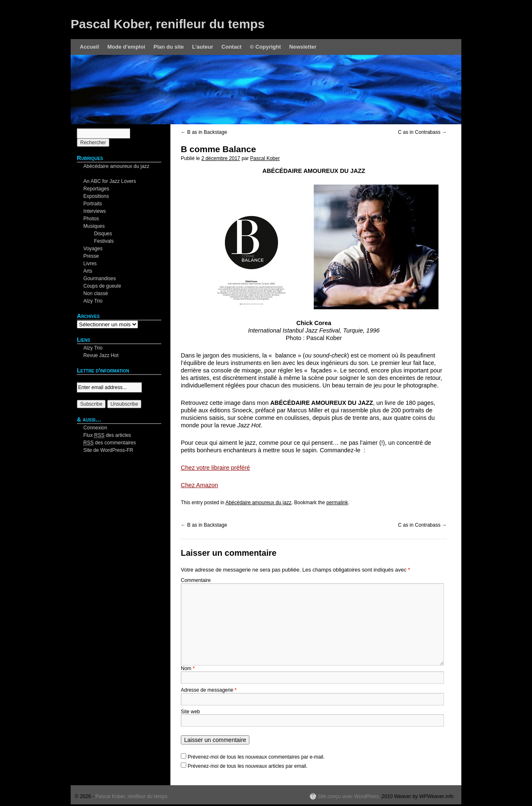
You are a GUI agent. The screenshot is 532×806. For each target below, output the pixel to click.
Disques (103, 234)
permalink (337, 503)
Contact (232, 47)
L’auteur (203, 47)
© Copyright (265, 47)
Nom (188, 668)
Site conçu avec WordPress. (349, 796)
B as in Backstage (204, 132)
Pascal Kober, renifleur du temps (168, 24)
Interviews (95, 211)
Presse (91, 256)
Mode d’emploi (126, 47)
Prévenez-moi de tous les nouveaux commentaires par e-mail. (256, 757)
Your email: (89, 379)
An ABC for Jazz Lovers (110, 181)
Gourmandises (100, 279)
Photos (91, 219)
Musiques (94, 226)
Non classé (96, 293)
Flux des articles (107, 435)
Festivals (104, 241)
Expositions (96, 196)
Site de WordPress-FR (108, 450)
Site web (190, 712)
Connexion (95, 428)
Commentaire (196, 580)
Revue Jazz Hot (101, 355)
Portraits (93, 204)
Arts (88, 271)
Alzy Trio (93, 301)
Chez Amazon (199, 485)
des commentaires (110, 443)
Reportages (96, 189)
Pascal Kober (265, 158)
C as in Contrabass (422, 132)
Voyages (93, 249)
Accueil (89, 47)
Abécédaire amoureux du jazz (258, 503)
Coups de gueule (102, 286)
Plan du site (169, 47)
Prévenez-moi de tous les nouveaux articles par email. (248, 766)
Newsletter (303, 47)
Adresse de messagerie (209, 690)
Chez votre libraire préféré (215, 468)
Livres (90, 264)
